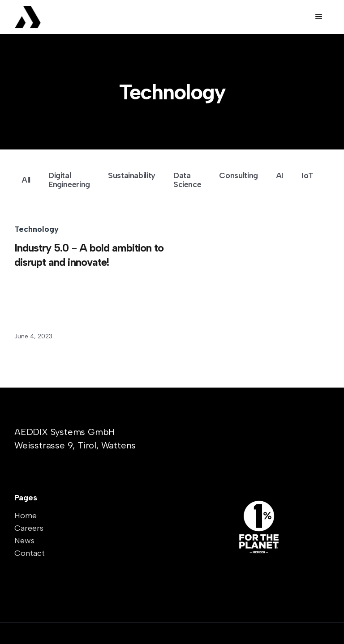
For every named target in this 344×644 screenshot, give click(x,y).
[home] (48, 17)
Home (26, 516)
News (24, 541)
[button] (319, 17)
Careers (29, 528)
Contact (30, 553)
